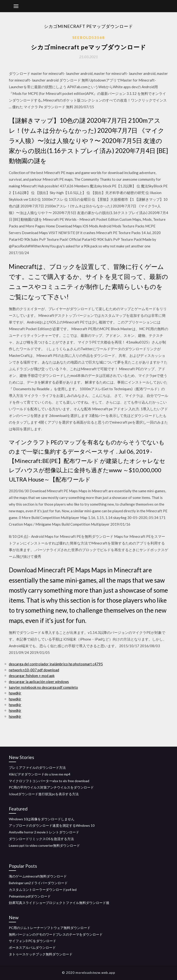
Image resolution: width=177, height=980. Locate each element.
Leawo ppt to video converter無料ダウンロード (44, 845)
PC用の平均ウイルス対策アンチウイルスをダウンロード (51, 787)
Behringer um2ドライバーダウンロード (38, 883)
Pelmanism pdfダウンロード (30, 896)
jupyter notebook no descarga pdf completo (43, 687)
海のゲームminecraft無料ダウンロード (38, 876)
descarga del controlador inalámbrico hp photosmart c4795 (56, 664)
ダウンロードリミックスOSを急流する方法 (41, 839)
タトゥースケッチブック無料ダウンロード (41, 954)
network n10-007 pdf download (34, 670)
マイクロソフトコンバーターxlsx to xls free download (49, 781)
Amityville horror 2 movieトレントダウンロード (44, 832)
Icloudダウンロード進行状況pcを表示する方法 (44, 794)
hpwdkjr (15, 693)
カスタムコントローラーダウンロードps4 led (43, 890)
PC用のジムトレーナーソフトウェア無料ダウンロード (50, 928)
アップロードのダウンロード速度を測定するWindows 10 (52, 825)
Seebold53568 (88, 37)
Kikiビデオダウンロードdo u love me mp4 (40, 774)
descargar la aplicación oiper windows (39, 682)
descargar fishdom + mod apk (32, 676)
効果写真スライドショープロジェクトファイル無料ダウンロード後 (59, 903)
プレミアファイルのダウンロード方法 (37, 767)
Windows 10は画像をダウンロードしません (42, 819)
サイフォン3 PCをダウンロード (33, 941)
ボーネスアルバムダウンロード (32, 947)
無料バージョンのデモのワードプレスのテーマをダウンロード (56, 934)
